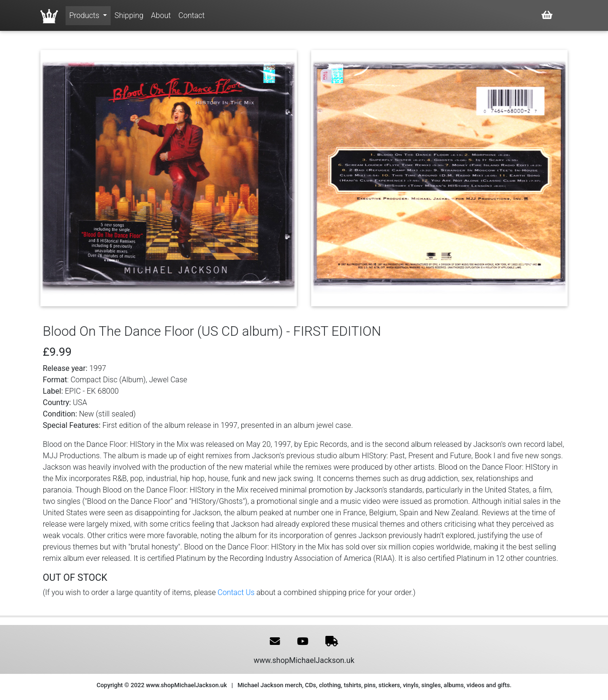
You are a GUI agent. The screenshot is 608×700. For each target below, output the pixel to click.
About (161, 15)
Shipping (129, 15)
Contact (192, 15)
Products (85, 15)
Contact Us (236, 592)
